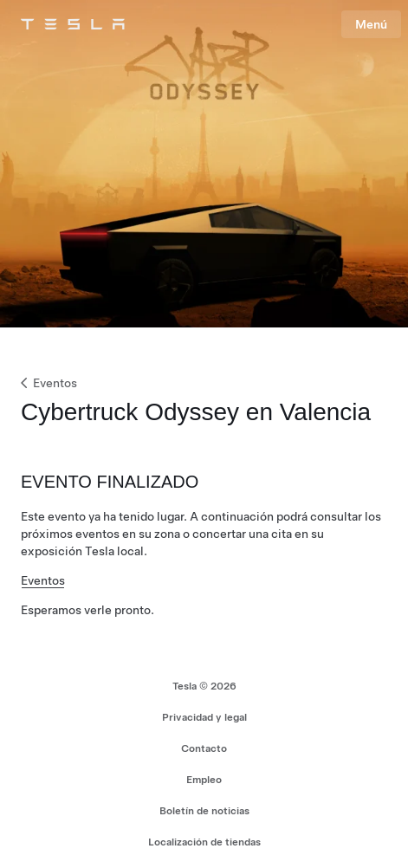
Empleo (204, 780)
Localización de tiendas (204, 842)
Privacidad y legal (204, 717)
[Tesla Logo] (73, 24)
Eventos (47, 383)
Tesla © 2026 (204, 686)
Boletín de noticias (204, 811)
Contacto (204, 748)
